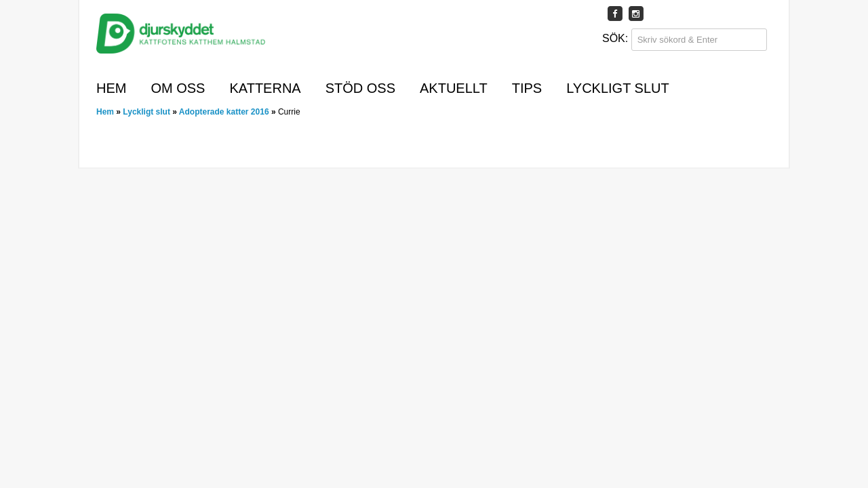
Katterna (265, 88)
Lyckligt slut (618, 88)
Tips (527, 88)
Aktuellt (454, 88)
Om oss (178, 88)
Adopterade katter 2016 (224, 112)
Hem (111, 88)
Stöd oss (360, 88)
